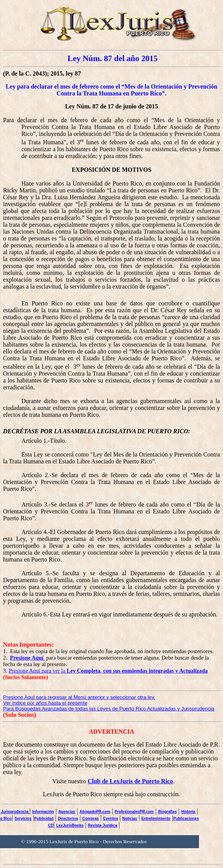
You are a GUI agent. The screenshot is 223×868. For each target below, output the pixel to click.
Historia (188, 812)
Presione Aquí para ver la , (108, 671)
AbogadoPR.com (95, 812)
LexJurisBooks (70, 825)
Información (43, 812)
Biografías (167, 812)
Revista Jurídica (103, 825)
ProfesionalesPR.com (134, 812)
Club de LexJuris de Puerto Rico (130, 781)
